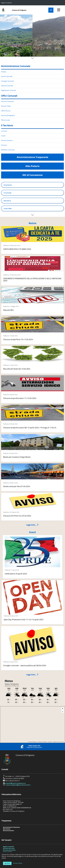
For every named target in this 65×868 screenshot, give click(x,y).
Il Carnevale (7, 193)
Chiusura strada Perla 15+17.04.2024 (18, 339)
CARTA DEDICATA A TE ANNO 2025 (17, 249)
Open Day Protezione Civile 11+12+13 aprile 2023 (24, 619)
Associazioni (8, 185)
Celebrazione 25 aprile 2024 (16, 574)
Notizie (32, 223)
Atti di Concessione (32, 175)
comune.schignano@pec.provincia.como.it (18, 785)
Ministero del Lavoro (9, 848)
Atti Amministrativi (8, 831)
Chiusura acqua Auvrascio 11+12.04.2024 (20, 398)
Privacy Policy (18, 863)
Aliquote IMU (8, 310)
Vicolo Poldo (8, 209)
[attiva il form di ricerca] (51, 10)
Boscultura (7, 201)
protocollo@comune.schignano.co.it (15, 783)
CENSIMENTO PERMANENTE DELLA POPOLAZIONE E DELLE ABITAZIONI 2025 (32, 280)
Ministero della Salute (9, 850)
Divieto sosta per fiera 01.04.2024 (17, 486)
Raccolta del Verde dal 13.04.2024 (17, 369)
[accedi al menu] (59, 10)
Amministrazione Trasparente (32, 157)
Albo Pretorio (32, 166)
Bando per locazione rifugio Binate (17, 457)
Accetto (7, 863)
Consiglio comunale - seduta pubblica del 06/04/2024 (25, 665)
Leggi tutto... (32, 525)
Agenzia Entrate (7, 852)
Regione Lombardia (8, 847)
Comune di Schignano (19, 10)
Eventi (32, 532)
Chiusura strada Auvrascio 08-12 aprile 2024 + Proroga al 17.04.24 (30, 428)
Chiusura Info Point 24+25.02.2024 (17, 516)
